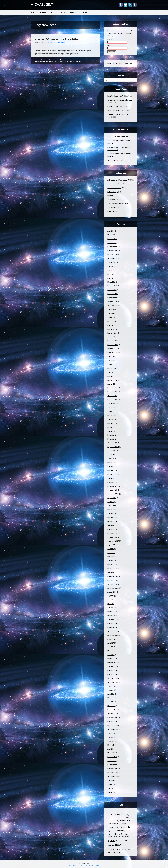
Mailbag (110, 196)
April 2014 (111, 788)
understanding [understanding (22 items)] (114, 849)
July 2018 (111, 596)
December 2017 (113, 623)
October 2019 (112, 537)
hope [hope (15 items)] (124, 824)
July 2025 (111, 266)
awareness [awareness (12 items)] (124, 812)
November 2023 (113, 345)
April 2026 (111, 231)
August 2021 (112, 451)
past (66, 60)
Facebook (121, 5)
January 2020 (112, 525)
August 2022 (112, 404)
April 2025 (111, 278)
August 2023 (112, 356)
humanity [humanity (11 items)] (130, 824)
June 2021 (111, 459)
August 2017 (112, 639)
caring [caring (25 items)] (117, 815)
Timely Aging (42, 60)
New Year (60, 60)
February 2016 (112, 710)
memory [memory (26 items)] (121, 831)
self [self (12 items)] (123, 837)
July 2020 (111, 502)
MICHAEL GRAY (42, 4)
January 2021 (112, 478)
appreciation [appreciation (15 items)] (115, 812)
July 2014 (111, 780)
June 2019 (111, 553)
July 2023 (111, 360)
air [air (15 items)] (109, 812)
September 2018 (113, 588)
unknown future (75, 61)
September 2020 (113, 494)
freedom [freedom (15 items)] (123, 821)
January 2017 (112, 667)
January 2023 (112, 384)
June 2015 (111, 741)
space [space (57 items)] (111, 840)
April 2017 (111, 655)
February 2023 (112, 380)
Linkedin (130, 5)
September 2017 (113, 635)
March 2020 (111, 517)
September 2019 (113, 541)
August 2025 (112, 262)
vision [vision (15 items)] (124, 849)
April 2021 (111, 466)
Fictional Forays (113, 192)
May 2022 (111, 415)
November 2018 (113, 580)
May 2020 (111, 510)
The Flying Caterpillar (61, 61)
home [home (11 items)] (119, 824)
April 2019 (111, 561)
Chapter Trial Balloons (115, 184)
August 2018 (112, 592)
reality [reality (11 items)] (115, 837)
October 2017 (112, 631)
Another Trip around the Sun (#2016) (57, 39)
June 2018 (111, 600)
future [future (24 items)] (130, 820)
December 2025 (113, 247)
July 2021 (111, 455)
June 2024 (111, 317)
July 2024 (111, 313)
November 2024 (113, 298)
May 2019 (111, 557)
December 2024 (113, 294)
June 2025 (111, 270)
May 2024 (111, 321)
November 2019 (113, 533)
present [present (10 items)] (110, 837)
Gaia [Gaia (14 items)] (109, 824)
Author (43, 12)
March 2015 (111, 753)
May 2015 (111, 745)
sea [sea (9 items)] (120, 837)
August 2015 (112, 733)
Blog (63, 12)
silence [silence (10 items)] (127, 837)
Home (33, 12)
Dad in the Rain (113, 106)
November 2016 (113, 674)
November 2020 (113, 486)
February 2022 (112, 427)
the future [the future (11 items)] (111, 845)
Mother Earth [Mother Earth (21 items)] (117, 834)
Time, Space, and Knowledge (117, 203)
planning (71, 60)
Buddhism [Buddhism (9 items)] (110, 815)
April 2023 (111, 372)
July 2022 (111, 408)
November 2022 (113, 392)
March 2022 (111, 423)
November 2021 (113, 439)
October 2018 (112, 584)
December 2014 (113, 765)
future (54, 60)
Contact (84, 12)
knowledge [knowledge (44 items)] (121, 827)
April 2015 (111, 749)
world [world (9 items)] (118, 852)
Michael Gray (60, 42)
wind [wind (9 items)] (109, 852)
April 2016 (111, 702)
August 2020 (112, 498)
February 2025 (112, 286)
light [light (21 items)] (110, 831)
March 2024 (111, 329)
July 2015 (111, 737)
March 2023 (111, 376)
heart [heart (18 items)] (114, 823)
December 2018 (113, 576)
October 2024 (112, 302)
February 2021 (112, 474)
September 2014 (113, 776)
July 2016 (111, 690)
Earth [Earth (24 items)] (116, 820)
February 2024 (112, 333)
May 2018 (111, 604)
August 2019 (112, 545)
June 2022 (111, 411)
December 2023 (113, 341)
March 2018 (111, 612)
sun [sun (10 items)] (117, 841)
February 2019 (112, 568)
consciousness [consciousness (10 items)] (120, 818)
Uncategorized (112, 211)
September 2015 (113, 729)
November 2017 (113, 627)
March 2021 (111, 470)
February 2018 (112, 615)
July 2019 (111, 549)
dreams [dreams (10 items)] (110, 821)
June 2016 (111, 694)
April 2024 (111, 325)
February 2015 (112, 757)
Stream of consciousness (44, 61)
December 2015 (113, 718)
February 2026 (112, 239)
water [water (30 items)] (130, 849)
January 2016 (112, 714)
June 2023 (111, 364)
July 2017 (111, 643)
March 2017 (111, 659)
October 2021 (112, 443)
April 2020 (111, 513)
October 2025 (112, 254)
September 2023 (113, 353)
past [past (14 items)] (126, 834)
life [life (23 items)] (130, 827)
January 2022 (112, 431)
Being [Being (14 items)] (131, 812)
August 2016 (112, 686)
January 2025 (112, 290)
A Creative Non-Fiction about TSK (119, 180)
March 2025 (111, 282)
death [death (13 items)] (127, 818)
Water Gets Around (114, 110)
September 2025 (113, 258)
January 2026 (112, 243)
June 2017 (111, 647)
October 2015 (112, 725)
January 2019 (112, 572)
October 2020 (112, 490)
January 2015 (112, 761)
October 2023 (112, 349)
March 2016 (111, 706)
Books (54, 12)
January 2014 (112, 792)
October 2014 (112, 772)
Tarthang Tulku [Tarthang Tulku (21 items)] (126, 840)
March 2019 (111, 564)
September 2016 (113, 682)
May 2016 (111, 698)
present (78, 60)
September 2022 (113, 400)
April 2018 (111, 608)
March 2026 (111, 235)
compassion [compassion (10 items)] (111, 818)
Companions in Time (114, 188)
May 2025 (111, 274)
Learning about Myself (115, 96)
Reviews (73, 12)
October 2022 (112, 396)
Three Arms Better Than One (118, 114)
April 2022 (111, 419)
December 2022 (113, 388)
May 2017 (111, 651)
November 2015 (113, 721)
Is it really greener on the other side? (120, 100)
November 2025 (113, 251)
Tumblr (135, 5)
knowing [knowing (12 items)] (110, 827)
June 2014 (111, 784)
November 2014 (113, 769)
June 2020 (111, 506)
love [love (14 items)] (114, 831)
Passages (111, 200)
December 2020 (113, 482)
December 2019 (113, 529)
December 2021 (113, 435)
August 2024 (112, 309)
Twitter (125, 5)
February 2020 (112, 521)
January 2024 (112, 337)
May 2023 (111, 368)
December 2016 (113, 670)
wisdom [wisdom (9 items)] (114, 852)
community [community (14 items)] (125, 815)
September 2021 (113, 447)
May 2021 (111, 462)
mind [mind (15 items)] (128, 831)
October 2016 (112, 678)
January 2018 (112, 619)
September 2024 (113, 305)
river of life (85, 60)
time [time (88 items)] (118, 845)
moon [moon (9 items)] (109, 834)
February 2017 (112, 663)
